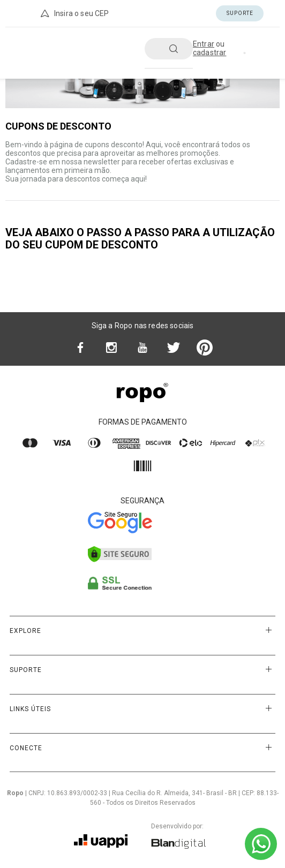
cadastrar (209, 52)
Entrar (204, 44)
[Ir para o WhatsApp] (261, 844)
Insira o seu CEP (74, 13)
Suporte (240, 13)
